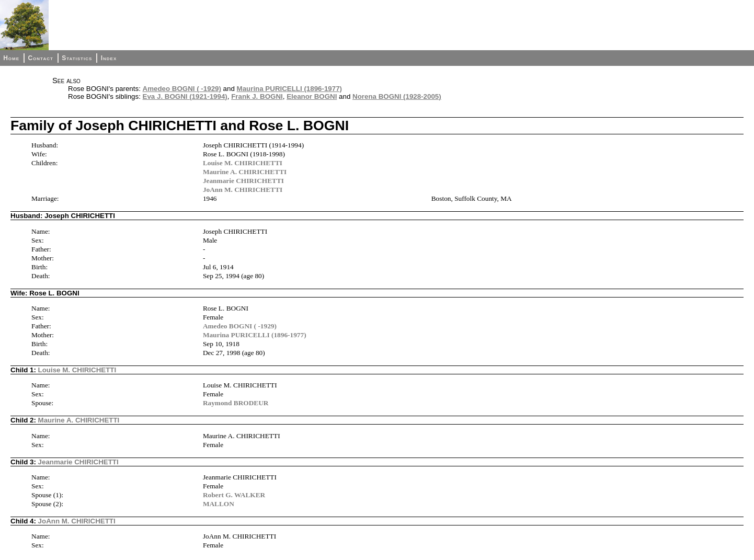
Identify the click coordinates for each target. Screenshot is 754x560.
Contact (40, 58)
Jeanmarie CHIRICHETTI (243, 181)
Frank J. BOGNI (257, 96)
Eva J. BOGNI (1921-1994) (185, 96)
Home (11, 58)
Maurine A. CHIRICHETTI (245, 172)
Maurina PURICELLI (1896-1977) (289, 89)
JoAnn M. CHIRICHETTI (243, 190)
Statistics (77, 58)
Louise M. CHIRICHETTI (243, 163)
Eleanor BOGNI (312, 96)
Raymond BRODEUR (236, 403)
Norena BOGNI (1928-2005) (397, 96)
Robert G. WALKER (234, 495)
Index (109, 58)
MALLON (219, 504)
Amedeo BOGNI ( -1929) (182, 89)
